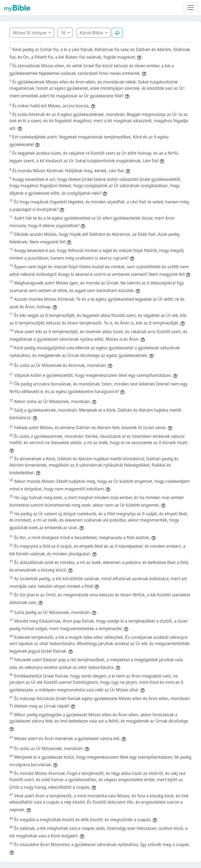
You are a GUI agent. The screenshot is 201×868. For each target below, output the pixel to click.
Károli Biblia (92, 33)
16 (64, 33)
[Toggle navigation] (191, 8)
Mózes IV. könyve (30, 33)
